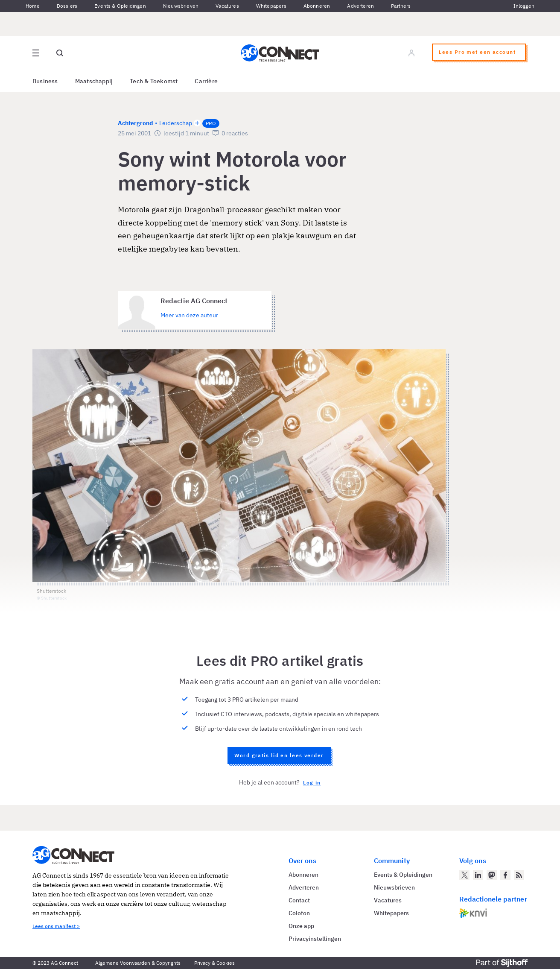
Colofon (299, 913)
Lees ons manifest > (56, 926)
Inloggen (524, 6)
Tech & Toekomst (154, 81)
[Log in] (411, 53)
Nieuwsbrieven (181, 6)
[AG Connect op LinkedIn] (478, 875)
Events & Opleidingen (120, 6)
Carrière (206, 81)
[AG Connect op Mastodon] (492, 875)
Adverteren (360, 6)
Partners (401, 6)
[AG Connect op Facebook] (505, 875)
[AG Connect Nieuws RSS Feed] (519, 875)
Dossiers (67, 6)
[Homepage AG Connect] (280, 53)
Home (33, 6)
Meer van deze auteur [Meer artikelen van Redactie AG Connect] (189, 315)
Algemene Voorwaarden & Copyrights (138, 963)
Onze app (301, 926)
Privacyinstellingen (315, 939)
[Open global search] (60, 53)
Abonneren (317, 6)
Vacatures (227, 6)
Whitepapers (271, 6)
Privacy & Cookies (214, 963)
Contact (299, 900)
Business (45, 81)
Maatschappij (94, 81)
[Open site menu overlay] (36, 53)
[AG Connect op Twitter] (464, 875)
